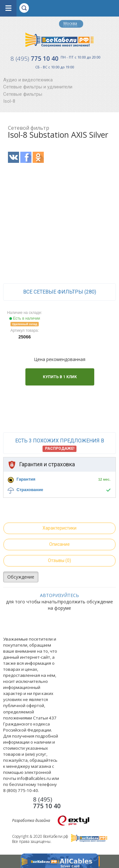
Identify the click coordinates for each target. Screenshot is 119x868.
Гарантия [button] (26, 479)
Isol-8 (9, 101)
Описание (60, 544)
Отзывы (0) (60, 560)
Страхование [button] (30, 490)
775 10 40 (34, 59)
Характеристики (60, 528)
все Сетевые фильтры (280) (60, 292)
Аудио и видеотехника (28, 80)
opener (8, 8)
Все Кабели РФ (60, 40)
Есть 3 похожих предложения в (60, 445)
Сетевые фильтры (23, 94)
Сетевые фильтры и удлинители (38, 87)
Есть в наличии (25, 318)
